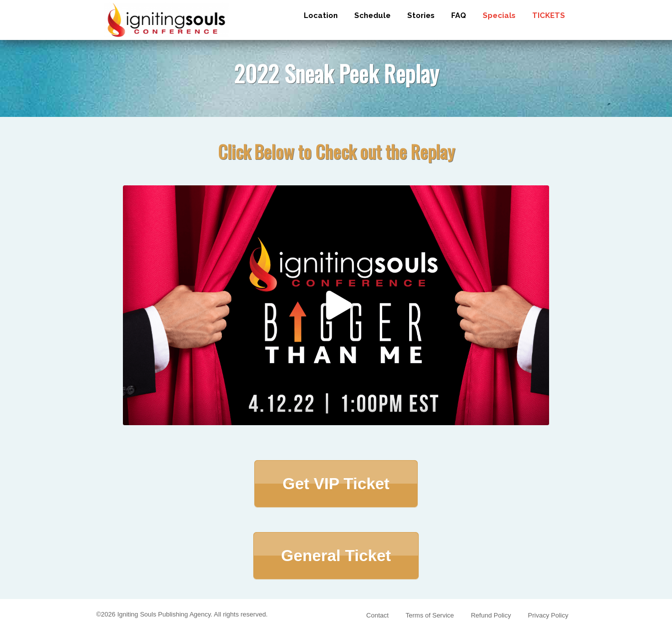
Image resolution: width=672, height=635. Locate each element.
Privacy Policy (548, 615)
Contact (377, 615)
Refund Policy (491, 615)
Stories (421, 15)
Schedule (372, 15)
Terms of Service (430, 615)
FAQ (459, 15)
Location (321, 15)
